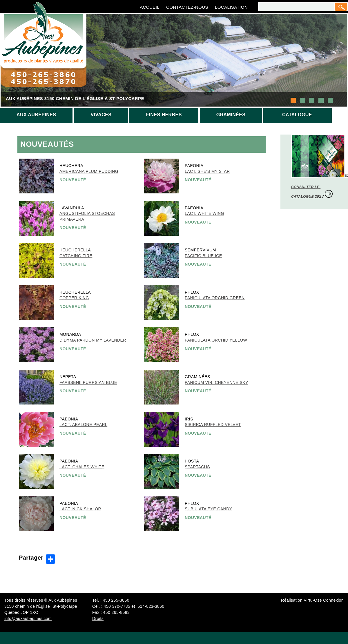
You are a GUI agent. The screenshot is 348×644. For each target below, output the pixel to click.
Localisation (231, 7)
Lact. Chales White (82, 467)
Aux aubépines (36, 115)
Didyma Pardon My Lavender (93, 340)
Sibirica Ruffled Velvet (213, 425)
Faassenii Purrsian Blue (88, 382)
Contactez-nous (187, 7)
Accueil (150, 7)
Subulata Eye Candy (208, 509)
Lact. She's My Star (207, 171)
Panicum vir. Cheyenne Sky (216, 382)
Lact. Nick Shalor (80, 509)
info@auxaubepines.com (28, 618)
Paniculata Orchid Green (215, 298)
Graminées (231, 115)
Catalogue (297, 115)
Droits (98, 618)
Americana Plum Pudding (89, 171)
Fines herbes (164, 115)
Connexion (333, 600)
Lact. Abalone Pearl (83, 425)
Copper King (74, 298)
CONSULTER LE (306, 187)
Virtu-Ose (313, 600)
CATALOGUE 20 (305, 197)
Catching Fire (76, 256)
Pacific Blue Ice (203, 256)
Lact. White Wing (204, 213)
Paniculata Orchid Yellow (216, 340)
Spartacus (197, 467)
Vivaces (101, 115)
